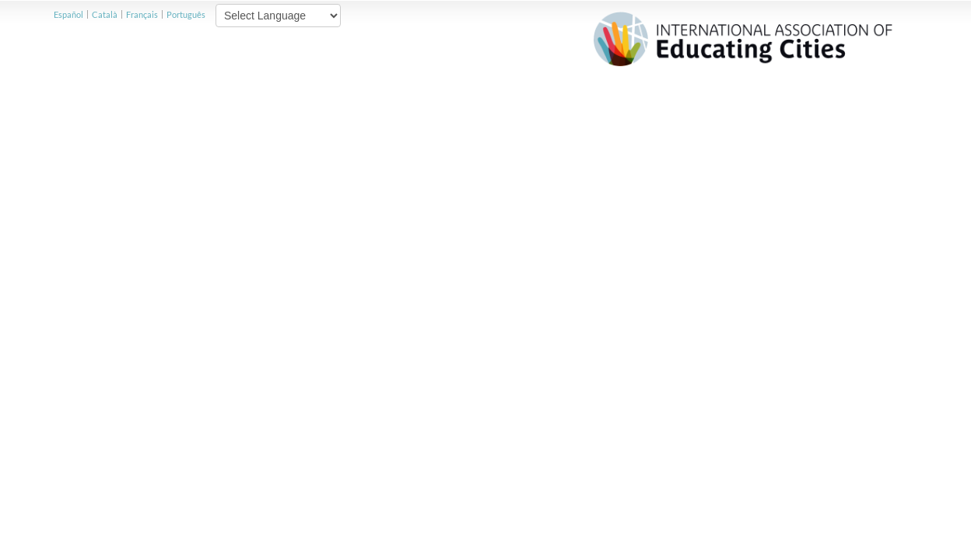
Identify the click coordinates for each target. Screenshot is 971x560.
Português (186, 14)
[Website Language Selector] (278, 16)
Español (68, 14)
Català (105, 14)
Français (142, 14)
